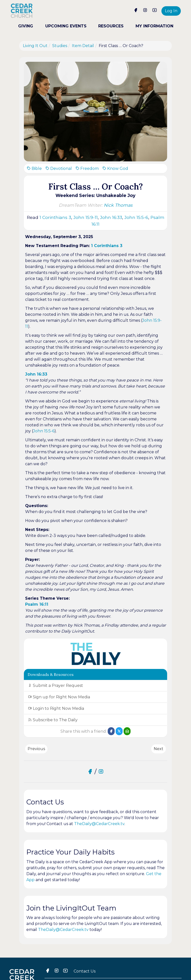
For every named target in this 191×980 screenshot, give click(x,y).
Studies (60, 46)
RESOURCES (111, 26)
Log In (171, 11)
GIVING (25, 26)
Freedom (87, 168)
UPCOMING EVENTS (66, 26)
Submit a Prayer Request (55, 686)
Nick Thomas (118, 205)
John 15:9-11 (86, 217)
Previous (36, 749)
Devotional (59, 168)
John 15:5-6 (136, 217)
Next (159, 749)
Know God (115, 168)
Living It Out (35, 46)
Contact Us (85, 971)
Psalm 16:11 (37, 604)
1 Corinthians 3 (55, 217)
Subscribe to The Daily (53, 720)
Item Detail (83, 46)
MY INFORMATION (154, 26)
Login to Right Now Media (56, 708)
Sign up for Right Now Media (59, 697)
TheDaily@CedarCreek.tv (99, 824)
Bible (34, 168)
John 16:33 (111, 217)
